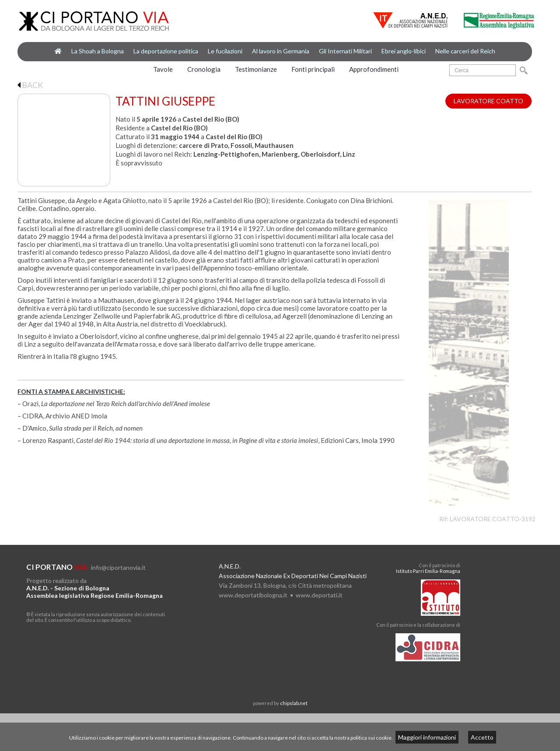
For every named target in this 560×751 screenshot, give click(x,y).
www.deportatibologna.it (253, 595)
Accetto (482, 737)
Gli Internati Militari (345, 51)
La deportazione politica (166, 51)
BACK (30, 85)
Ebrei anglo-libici (404, 51)
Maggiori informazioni (427, 737)
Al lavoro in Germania (281, 51)
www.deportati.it (319, 595)
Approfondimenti (374, 69)
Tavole (163, 69)
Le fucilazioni (225, 51)
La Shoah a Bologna (98, 51)
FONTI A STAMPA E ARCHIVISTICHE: (71, 391)
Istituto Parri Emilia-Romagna (428, 571)
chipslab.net (294, 703)
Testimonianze (256, 69)
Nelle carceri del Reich (465, 51)
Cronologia (204, 69)
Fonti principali (313, 69)
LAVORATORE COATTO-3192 (493, 519)
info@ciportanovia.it (118, 567)
